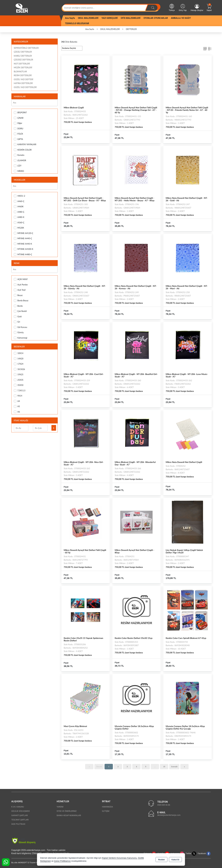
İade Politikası (18, 824)
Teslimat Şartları (20, 820)
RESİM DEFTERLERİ (23, 75)
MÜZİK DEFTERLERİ (23, 67)
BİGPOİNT (20, 113)
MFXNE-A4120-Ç (24, 233)
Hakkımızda (107, 807)
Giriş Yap (183, 7)
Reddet (161, 860)
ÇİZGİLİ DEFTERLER (23, 52)
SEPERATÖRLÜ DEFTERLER (26, 48)
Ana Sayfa (70, 18)
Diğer (18, 123)
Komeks (19, 155)
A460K (19, 207)
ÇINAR (19, 118)
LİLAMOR (20, 160)
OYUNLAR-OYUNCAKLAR (156, 18)
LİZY (18, 166)
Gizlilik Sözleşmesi (21, 811)
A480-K (19, 217)
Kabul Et (175, 860)
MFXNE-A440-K (23, 244)
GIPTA (18, 139)
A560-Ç (19, 223)
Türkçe (172, 7)
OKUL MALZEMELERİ (88, 18)
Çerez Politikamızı (62, 861)
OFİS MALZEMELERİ (131, 18)
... (155, 767)
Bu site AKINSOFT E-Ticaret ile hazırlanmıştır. (31, 863)
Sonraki (174, 767)
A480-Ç (19, 212)
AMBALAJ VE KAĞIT (181, 18)
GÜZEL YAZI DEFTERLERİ (25, 87)
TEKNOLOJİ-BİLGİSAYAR (77, 23)
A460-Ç (19, 201)
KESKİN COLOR (23, 150)
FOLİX (18, 134)
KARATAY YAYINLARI (25, 144)
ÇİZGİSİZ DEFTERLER (23, 60)
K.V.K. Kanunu (18, 807)
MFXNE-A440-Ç (23, 238)
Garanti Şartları (20, 815)
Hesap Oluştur (197, 8)
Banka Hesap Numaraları (69, 815)
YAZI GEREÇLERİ (110, 18)
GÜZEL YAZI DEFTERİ (24, 79)
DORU (19, 129)
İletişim (106, 811)
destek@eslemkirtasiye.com (169, 815)
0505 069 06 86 (164, 805)
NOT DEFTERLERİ (22, 64)
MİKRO (19, 171)
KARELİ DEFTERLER (23, 56)
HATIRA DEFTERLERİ (23, 83)
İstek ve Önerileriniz (67, 811)
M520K (19, 228)
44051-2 (19, 196)
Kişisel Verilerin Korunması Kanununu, (120, 858)
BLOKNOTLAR (20, 71)
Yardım (60, 807)
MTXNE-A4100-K (24, 249)
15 (164, 767)
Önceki (99, 767)
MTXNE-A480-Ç (23, 254)
